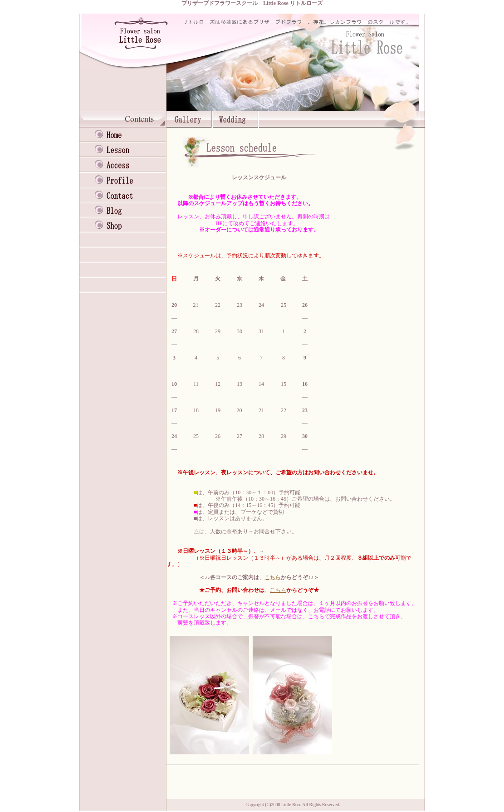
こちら (273, 577)
